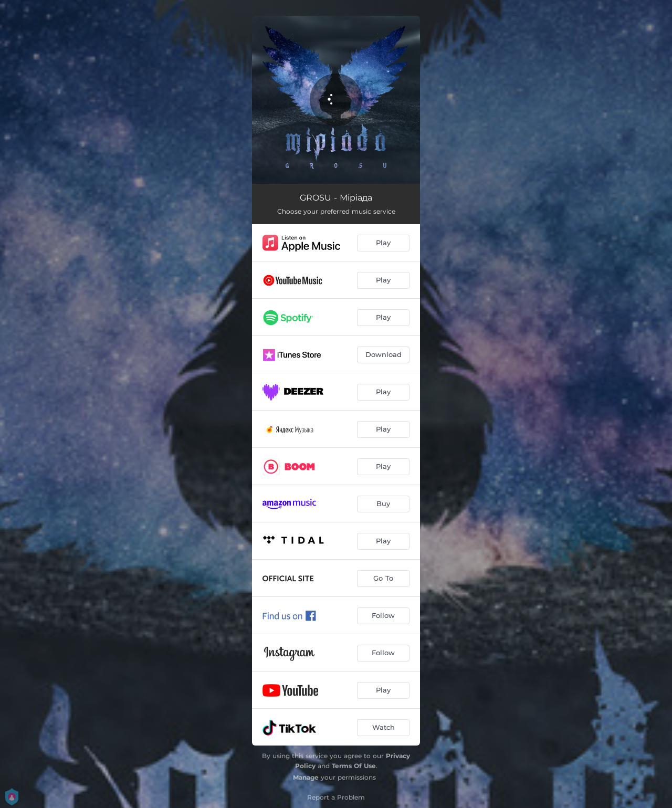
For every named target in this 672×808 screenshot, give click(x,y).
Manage (306, 777)
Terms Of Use (354, 766)
